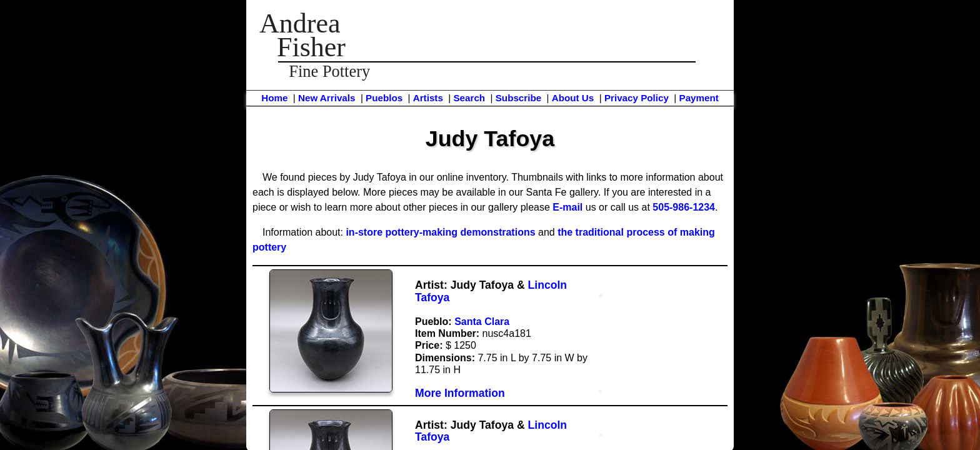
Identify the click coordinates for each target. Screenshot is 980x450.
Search (469, 98)
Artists (428, 98)
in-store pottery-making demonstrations (440, 232)
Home (274, 98)
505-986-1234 (684, 207)
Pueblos (384, 98)
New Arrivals (327, 98)
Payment (699, 98)
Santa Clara (482, 322)
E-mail (567, 207)
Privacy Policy (637, 98)
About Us (573, 98)
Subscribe (518, 98)
